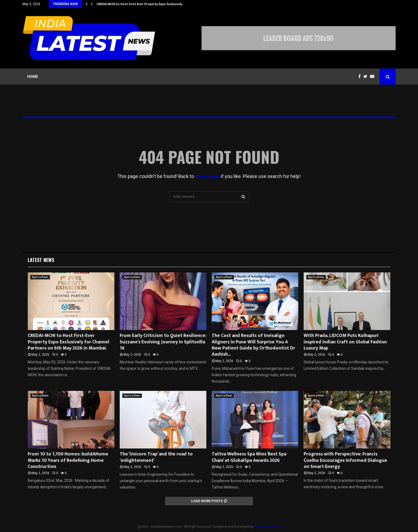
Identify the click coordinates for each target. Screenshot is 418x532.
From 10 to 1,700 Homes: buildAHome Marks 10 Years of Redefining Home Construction (68, 460)
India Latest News (268, 527)
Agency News (40, 277)
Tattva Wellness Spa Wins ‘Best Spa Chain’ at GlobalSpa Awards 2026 (249, 457)
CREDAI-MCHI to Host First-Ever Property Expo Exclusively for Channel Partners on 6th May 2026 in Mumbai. (69, 342)
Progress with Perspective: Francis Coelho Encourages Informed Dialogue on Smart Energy (345, 460)
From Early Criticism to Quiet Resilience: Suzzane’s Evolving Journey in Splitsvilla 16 (163, 342)
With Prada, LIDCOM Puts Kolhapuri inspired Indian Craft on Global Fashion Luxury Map (345, 342)
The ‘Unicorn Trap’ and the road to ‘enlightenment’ (156, 457)
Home (33, 77)
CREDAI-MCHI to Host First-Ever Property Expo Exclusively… (141, 4)
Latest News (41, 260)
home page (207, 176)
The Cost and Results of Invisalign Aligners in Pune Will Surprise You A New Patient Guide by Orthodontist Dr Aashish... (253, 345)
